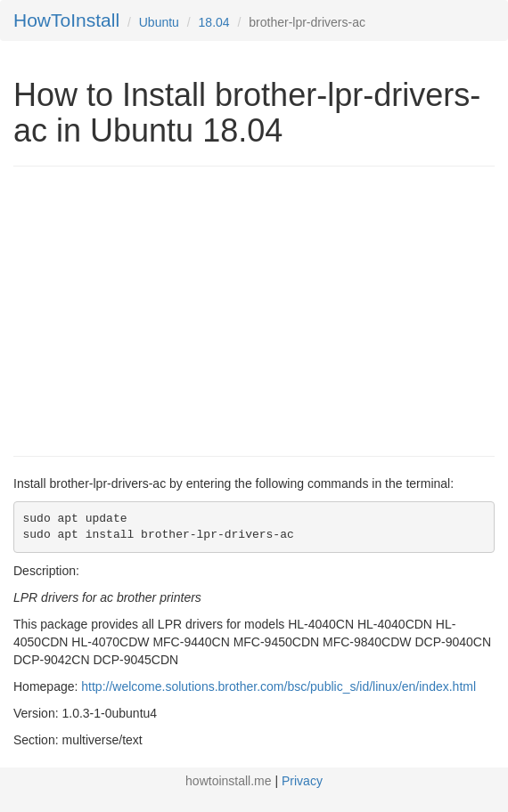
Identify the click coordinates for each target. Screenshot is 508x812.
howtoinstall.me (229, 781)
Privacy (302, 781)
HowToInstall (66, 20)
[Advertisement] (163, 309)
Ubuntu (159, 22)
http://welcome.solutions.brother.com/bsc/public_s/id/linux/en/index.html (279, 686)
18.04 (214, 22)
